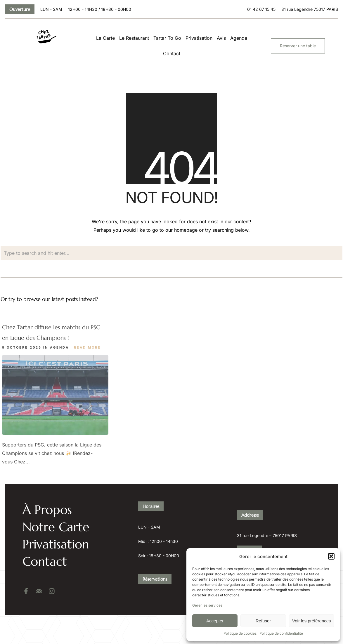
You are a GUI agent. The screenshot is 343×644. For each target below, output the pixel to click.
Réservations (155, 555)
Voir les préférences (312, 621)
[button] (331, 556)
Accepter (215, 621)
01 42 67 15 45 (251, 547)
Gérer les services (207, 605)
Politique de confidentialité (281, 633)
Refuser (263, 621)
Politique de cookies (240, 633)
